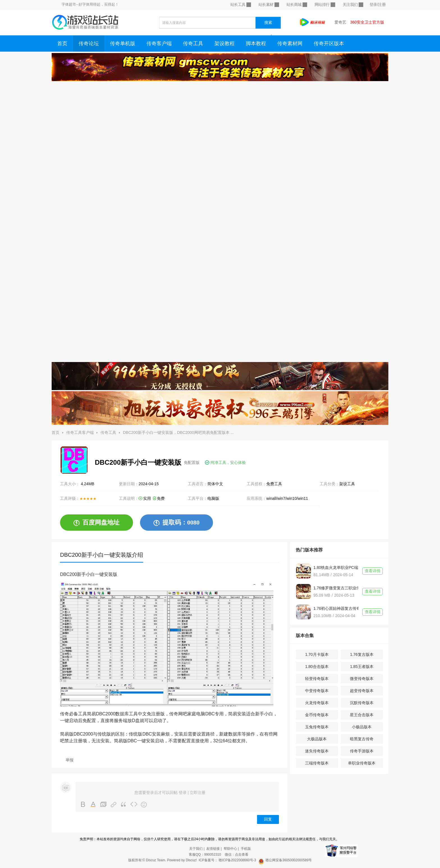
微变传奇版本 (362, 679)
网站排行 (325, 5)
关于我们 (196, 849)
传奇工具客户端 (80, 432)
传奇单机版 (123, 43)
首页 (62, 43)
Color (93, 805)
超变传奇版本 (362, 691)
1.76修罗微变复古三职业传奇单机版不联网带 (336, 588)
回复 (268, 819)
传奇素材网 (290, 43)
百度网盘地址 (97, 523)
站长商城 (297, 5)
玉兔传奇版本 (317, 727)
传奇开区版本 (329, 43)
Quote (124, 805)
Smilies (144, 805)
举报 (70, 760)
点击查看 (242, 855)
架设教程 (224, 43)
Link (114, 805)
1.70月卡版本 (317, 654)
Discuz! (191, 860)
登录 (183, 793)
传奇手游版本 (362, 751)
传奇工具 (193, 43)
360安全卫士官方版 (367, 22)
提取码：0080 (177, 523)
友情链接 (213, 849)
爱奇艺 (340, 22)
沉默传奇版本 (362, 703)
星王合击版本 (362, 715)
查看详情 (373, 571)
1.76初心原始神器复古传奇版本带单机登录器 (336, 608)
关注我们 (353, 5)
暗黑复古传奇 (362, 739)
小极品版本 (362, 727)
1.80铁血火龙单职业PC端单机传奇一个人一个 (336, 567)
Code (134, 805)
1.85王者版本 (362, 667)
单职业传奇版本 (362, 763)
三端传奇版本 (317, 763)
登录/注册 (378, 4)
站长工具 (240, 5)
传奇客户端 (159, 43)
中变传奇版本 (317, 691)
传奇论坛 (89, 43)
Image (104, 805)
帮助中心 (230, 849)
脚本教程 (256, 43)
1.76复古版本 (362, 654)
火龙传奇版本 (317, 703)
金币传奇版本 (317, 715)
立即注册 (198, 793)
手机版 (246, 849)
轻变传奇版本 (317, 679)
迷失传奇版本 (317, 751)
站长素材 (269, 5)
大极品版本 (317, 739)
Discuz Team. (156, 860)
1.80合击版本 (317, 667)
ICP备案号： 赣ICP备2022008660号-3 (227, 860)
